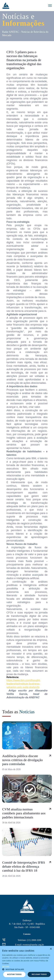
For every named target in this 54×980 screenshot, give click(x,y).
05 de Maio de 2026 (11, 769)
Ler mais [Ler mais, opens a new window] (6, 966)
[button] (27, 969)
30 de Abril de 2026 (11, 823)
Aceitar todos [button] (14, 974)
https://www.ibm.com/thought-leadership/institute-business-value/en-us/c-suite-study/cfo (23, 684)
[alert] (27, 963)
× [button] (51, 949)
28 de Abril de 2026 (11, 876)
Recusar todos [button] (39, 974)
